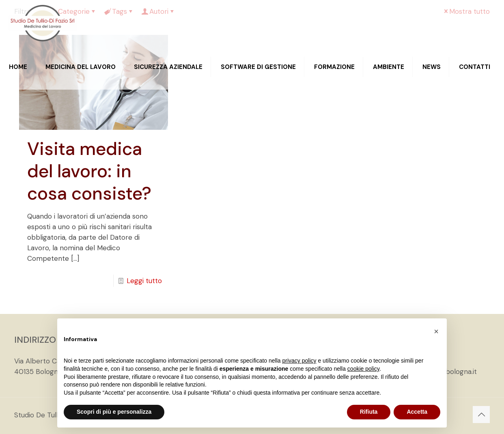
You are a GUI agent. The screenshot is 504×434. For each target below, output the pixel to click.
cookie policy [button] (363, 369)
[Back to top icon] (481, 415)
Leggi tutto (144, 281)
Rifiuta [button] (369, 412)
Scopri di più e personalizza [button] (114, 412)
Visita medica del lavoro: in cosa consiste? (89, 171)
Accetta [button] (417, 412)
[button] (436, 331)
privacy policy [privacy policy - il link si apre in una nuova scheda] (299, 361)
